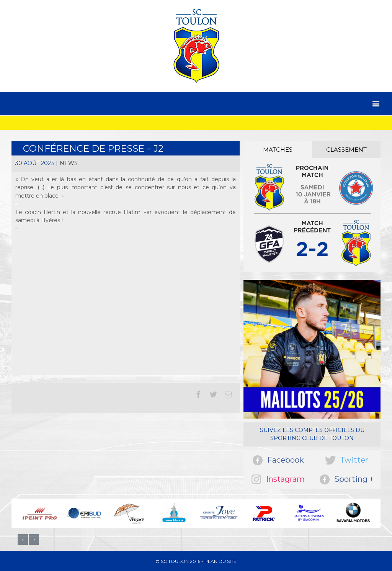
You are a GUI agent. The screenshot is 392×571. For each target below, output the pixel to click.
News (69, 163)
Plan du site (220, 561)
